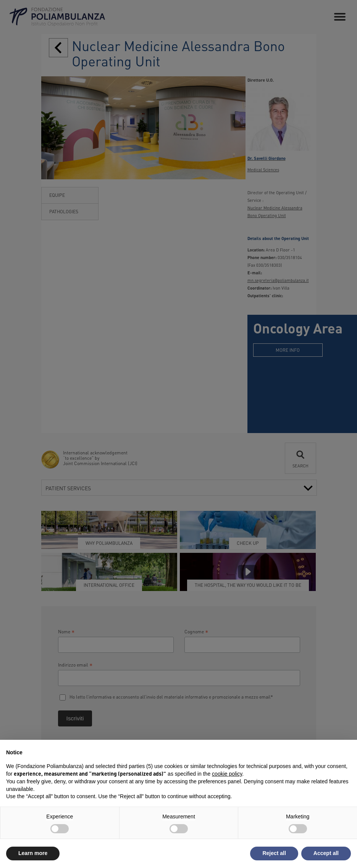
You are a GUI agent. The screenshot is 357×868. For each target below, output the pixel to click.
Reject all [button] (274, 853)
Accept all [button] (326, 853)
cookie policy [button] (227, 774)
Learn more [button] (33, 853)
